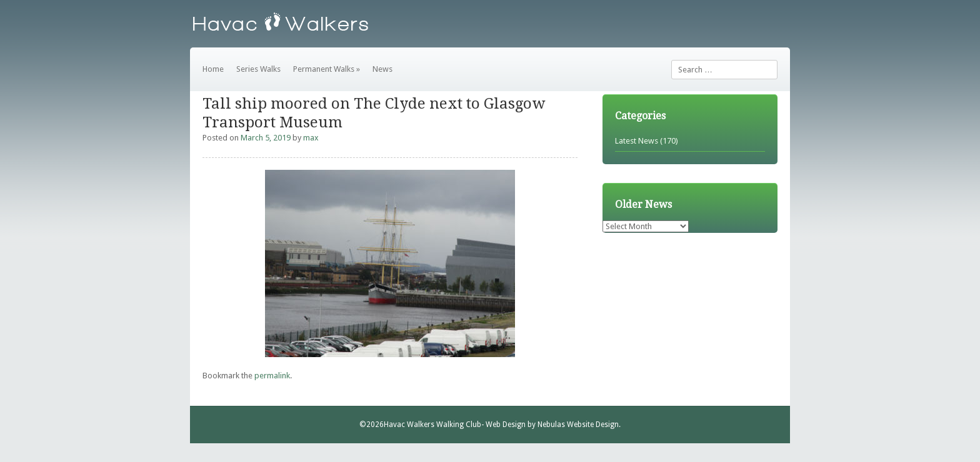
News (382, 69)
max (311, 138)
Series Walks (258, 69)
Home (213, 69)
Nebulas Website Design (578, 425)
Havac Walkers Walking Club (432, 425)
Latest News (637, 141)
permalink (272, 376)
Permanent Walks (327, 69)
